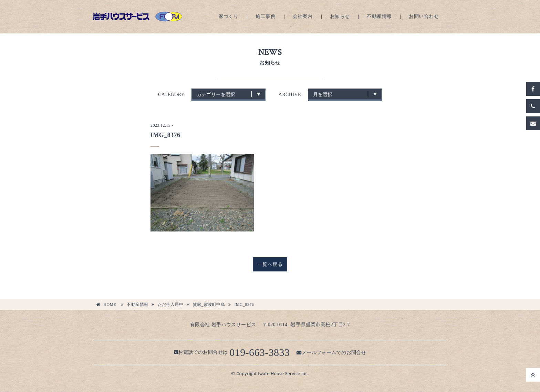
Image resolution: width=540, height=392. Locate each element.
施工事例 (266, 16)
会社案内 (303, 16)
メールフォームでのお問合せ (331, 352)
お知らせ (340, 16)
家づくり (229, 16)
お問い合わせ (424, 16)
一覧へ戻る (270, 264)
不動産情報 (379, 16)
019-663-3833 (259, 352)
